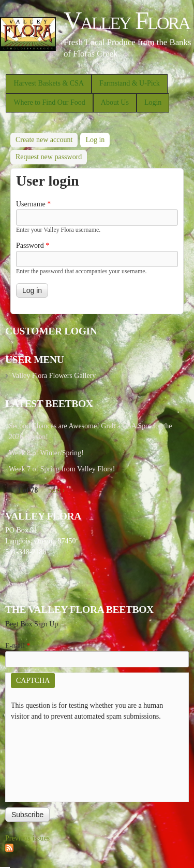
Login (153, 102)
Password (33, 246)
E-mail (18, 646)
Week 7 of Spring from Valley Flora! (62, 469)
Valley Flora (126, 20)
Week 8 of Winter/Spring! (46, 453)
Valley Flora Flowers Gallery (54, 376)
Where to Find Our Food (49, 102)
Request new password (49, 157)
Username (33, 204)
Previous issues (27, 838)
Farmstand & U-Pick (130, 83)
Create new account (44, 140)
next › (56, 490)
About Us (115, 102)
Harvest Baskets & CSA (49, 83)
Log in (98, 138)
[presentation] (53, 759)
